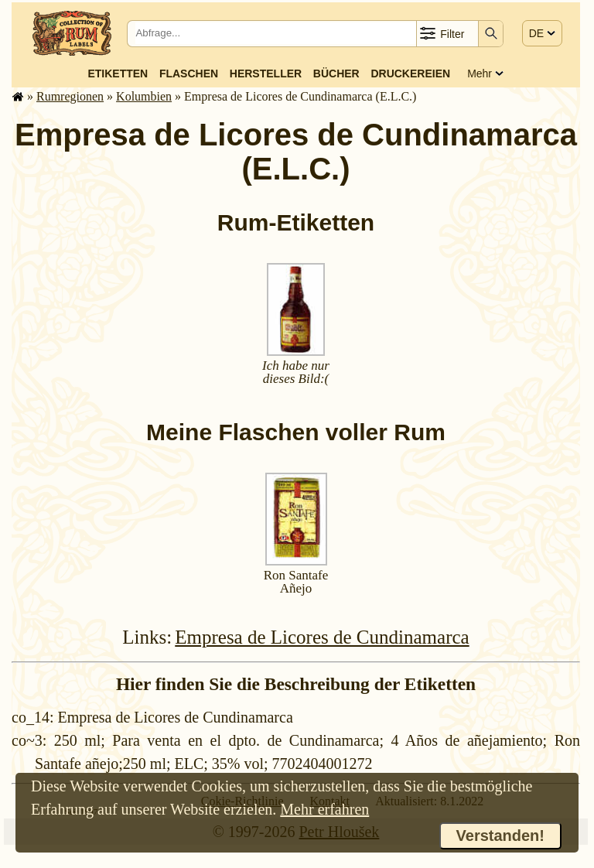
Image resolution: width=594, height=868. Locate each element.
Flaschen (189, 73)
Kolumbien (144, 96)
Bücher (336, 73)
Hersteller (266, 73)
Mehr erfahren (324, 809)
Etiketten (118, 73)
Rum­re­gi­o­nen (70, 96)
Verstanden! (500, 836)
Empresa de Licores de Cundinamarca (322, 637)
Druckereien (410, 73)
